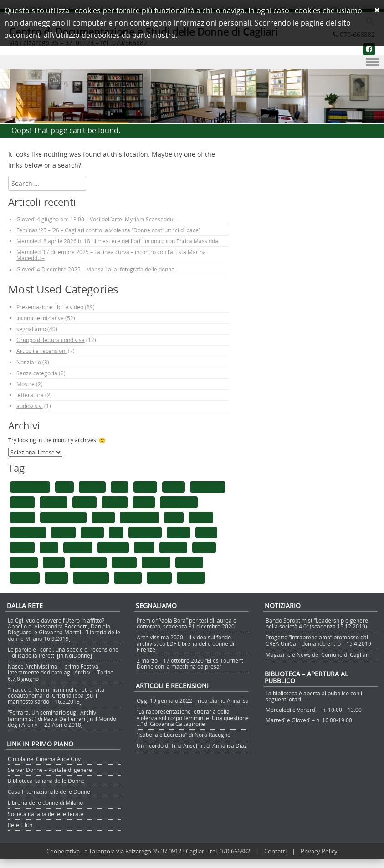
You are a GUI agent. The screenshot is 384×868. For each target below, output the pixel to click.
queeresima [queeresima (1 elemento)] (88, 562)
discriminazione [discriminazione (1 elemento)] (63, 517)
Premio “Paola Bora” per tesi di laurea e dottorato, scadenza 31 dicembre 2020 (187, 623)
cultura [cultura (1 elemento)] (23, 517)
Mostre (26, 384)
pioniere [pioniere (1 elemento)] (173, 547)
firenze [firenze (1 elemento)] (201, 517)
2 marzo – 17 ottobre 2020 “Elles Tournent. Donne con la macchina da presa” (191, 663)
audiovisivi (30, 406)
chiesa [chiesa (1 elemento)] (84, 502)
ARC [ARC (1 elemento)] (64, 487)
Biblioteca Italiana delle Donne (46, 781)
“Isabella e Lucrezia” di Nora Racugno (184, 735)
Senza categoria (37, 373)
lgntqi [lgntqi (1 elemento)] (206, 532)
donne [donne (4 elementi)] (103, 517)
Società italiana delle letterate (46, 814)
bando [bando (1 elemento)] (145, 487)
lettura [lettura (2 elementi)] (179, 532)
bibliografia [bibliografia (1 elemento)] (207, 487)
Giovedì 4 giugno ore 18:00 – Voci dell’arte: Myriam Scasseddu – (97, 219)
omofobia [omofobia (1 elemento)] (113, 547)
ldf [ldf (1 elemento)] (116, 532)
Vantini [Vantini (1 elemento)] (159, 577)
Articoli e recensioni (41, 351)
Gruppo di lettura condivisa (51, 340)
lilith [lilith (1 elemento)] (49, 547)
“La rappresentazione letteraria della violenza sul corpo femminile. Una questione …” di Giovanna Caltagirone (193, 717)
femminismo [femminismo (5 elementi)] (139, 517)
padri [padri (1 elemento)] (144, 547)
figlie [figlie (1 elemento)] (174, 517)
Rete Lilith (20, 825)
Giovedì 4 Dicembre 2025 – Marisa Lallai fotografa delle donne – (97, 269)
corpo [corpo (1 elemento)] (144, 502)
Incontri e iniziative (40, 318)
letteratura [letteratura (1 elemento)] (145, 532)
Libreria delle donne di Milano (45, 802)
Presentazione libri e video (50, 307)
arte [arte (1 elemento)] (120, 487)
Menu (192, 62)
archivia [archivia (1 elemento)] (92, 487)
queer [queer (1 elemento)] (54, 562)
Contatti (275, 851)
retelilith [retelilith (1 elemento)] (189, 562)
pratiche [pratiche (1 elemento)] (24, 562)
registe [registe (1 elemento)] (124, 562)
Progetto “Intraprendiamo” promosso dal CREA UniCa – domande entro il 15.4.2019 (318, 640)
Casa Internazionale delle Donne (49, 791)
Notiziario (29, 362)
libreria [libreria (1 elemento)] (22, 547)
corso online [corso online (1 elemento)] (179, 502)
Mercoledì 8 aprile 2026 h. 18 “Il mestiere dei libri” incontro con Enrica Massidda (117, 241)
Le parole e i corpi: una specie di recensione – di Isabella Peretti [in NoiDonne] (63, 652)
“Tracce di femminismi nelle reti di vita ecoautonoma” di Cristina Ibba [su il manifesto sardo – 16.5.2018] (56, 695)
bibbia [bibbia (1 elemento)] (174, 487)
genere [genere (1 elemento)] (63, 532)
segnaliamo (31, 329)
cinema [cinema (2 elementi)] (115, 502)
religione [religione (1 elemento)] (156, 562)
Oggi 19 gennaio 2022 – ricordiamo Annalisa (193, 700)
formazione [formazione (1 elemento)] (28, 532)
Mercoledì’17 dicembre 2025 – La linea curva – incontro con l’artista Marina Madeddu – (111, 255)
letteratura (30, 395)
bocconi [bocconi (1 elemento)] (54, 502)
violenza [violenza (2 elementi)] (191, 577)
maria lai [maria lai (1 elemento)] (78, 547)
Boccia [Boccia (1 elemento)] (22, 502)
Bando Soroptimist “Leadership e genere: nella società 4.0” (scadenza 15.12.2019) (317, 623)
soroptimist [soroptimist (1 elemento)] (91, 577)
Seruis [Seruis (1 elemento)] (56, 577)
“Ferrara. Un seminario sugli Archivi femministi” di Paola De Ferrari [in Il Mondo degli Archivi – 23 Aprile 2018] (62, 718)
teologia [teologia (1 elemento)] (128, 577)
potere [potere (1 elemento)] (204, 547)
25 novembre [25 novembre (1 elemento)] (30, 487)
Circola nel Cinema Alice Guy (44, 759)
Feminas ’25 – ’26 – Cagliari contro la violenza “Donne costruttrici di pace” (108, 230)
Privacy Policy (319, 851)
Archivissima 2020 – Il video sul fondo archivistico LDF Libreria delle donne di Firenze (185, 643)
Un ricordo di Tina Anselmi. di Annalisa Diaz (192, 745)
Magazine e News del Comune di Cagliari (317, 654)
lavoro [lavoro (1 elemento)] (92, 532)
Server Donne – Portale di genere (50, 770)
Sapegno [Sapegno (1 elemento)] (25, 577)
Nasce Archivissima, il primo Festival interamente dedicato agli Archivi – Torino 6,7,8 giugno (61, 672)
